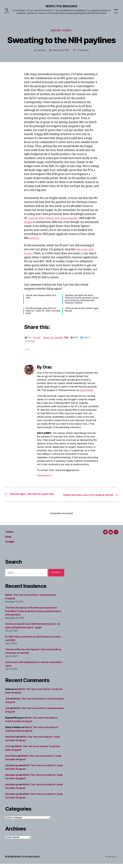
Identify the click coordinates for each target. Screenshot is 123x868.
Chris (8, 750)
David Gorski (86, 391)
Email (9, 541)
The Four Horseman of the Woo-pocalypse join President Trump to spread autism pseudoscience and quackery (33, 615)
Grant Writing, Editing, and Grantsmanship (56, 219)
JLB (7, 703)
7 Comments (83, 51)
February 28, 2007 (61, 51)
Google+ (11, 546)
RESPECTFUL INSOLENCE (61, 6)
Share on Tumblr (55, 338)
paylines (44, 239)
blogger (34, 223)
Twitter (10, 536)
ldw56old (10, 741)
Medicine (56, 31)
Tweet (37, 338)
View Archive (45, 476)
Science (68, 31)
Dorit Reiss (11, 760)
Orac (42, 51)
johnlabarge (12, 769)
